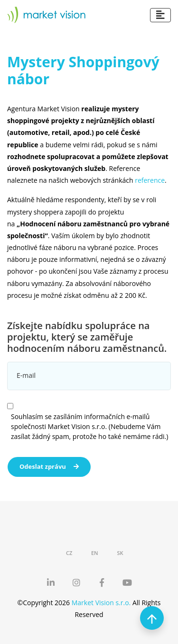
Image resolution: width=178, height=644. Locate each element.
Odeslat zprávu (49, 466)
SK (120, 553)
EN (95, 553)
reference (150, 180)
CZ (69, 553)
